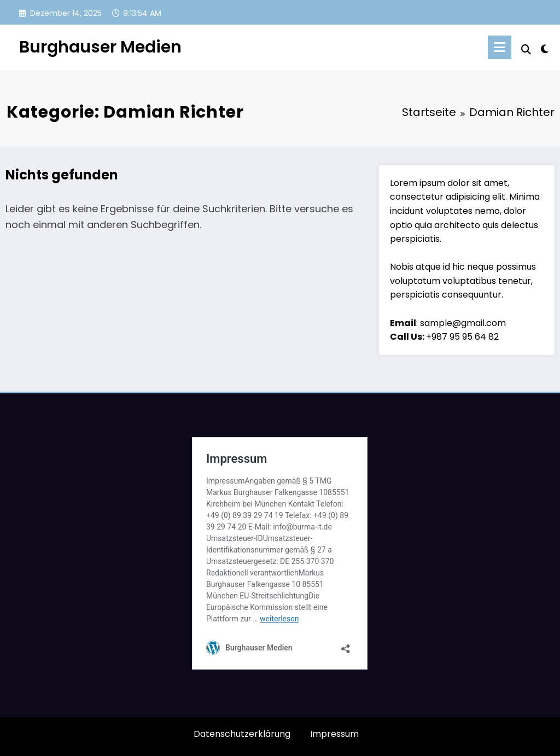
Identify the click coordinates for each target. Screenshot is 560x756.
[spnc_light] (545, 48)
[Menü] (500, 47)
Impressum (334, 734)
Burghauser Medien (100, 47)
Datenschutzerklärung (242, 734)
